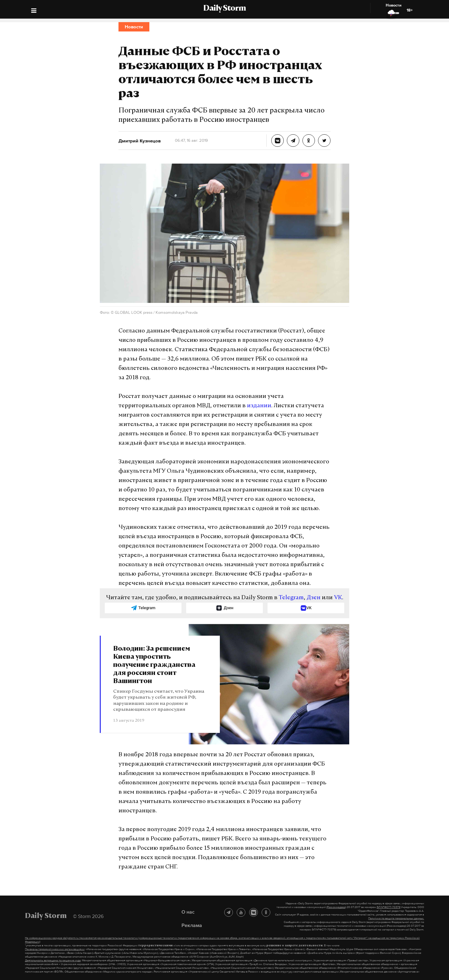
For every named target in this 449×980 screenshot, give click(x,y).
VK (338, 598)
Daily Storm (224, 9)
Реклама (192, 925)
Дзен (314, 598)
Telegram (291, 598)
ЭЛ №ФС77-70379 (389, 907)
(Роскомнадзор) (336, 907)
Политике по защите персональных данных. (396, 918)
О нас (188, 912)
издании (259, 406)
